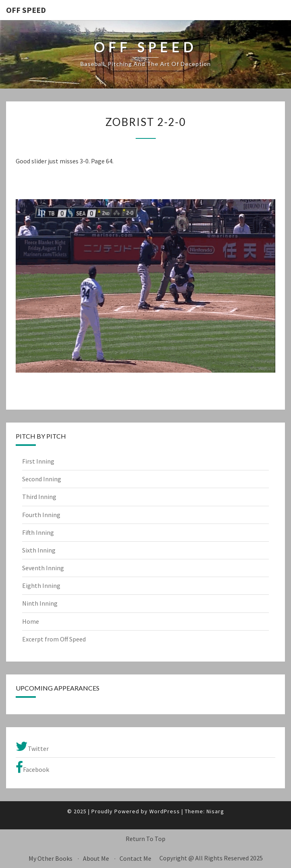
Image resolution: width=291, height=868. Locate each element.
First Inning (38, 461)
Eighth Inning (41, 586)
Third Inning (39, 497)
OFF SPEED (26, 10)
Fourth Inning (41, 515)
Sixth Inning (39, 550)
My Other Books (51, 858)
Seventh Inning (43, 568)
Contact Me (135, 858)
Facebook (32, 767)
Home (31, 621)
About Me (96, 858)
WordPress (165, 811)
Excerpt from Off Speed (54, 639)
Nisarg (215, 811)
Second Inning (42, 479)
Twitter (32, 746)
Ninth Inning (40, 603)
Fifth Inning (38, 532)
